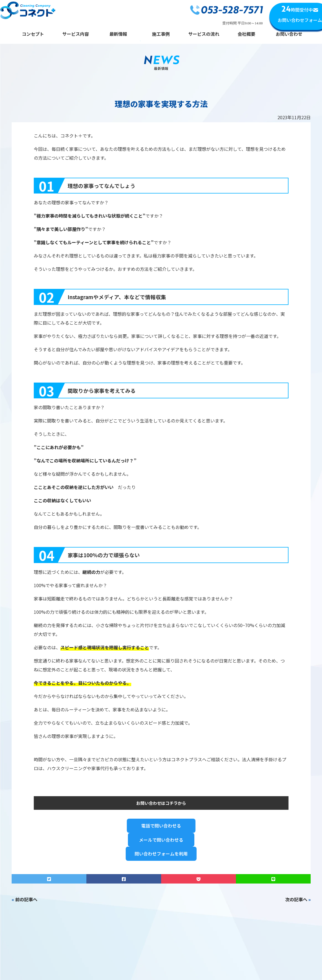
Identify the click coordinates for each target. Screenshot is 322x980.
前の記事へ (26, 899)
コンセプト (33, 34)
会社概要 (246, 34)
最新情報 (118, 34)
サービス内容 (76, 34)
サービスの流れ (204, 34)
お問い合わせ (289, 34)
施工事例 (161, 34)
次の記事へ (296, 899)
